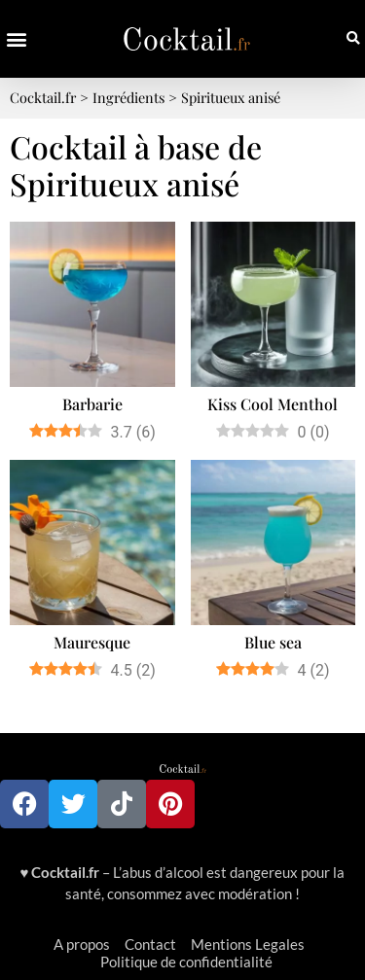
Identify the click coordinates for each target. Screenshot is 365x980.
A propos (82, 944)
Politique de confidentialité (186, 962)
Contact (150, 944)
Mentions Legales (248, 944)
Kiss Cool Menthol (273, 404)
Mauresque (92, 642)
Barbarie (92, 404)
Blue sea (273, 642)
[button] (16, 39)
